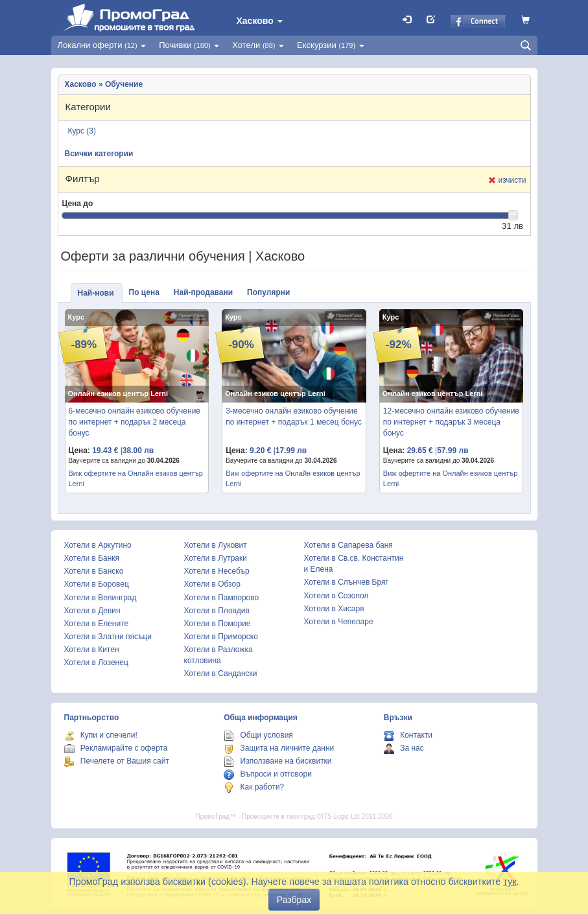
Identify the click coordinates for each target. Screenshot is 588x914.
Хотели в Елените (97, 624)
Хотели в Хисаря (334, 609)
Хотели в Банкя (92, 558)
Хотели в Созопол (336, 596)
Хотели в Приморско (221, 637)
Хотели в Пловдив (217, 611)
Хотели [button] (258, 45)
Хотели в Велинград (100, 598)
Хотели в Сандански (221, 674)
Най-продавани (203, 292)
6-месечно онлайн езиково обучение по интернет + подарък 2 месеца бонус (135, 422)
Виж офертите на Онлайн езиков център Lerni (136, 478)
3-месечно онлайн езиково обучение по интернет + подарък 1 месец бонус (294, 416)
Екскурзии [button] (331, 45)
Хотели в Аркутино (98, 545)
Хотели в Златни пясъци (108, 637)
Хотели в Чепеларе (339, 622)
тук (510, 882)
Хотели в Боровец (97, 584)
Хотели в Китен (92, 650)
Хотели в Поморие (218, 624)
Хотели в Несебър (217, 571)
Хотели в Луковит (216, 545)
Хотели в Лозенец (96, 662)
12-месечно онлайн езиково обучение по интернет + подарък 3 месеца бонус (451, 422)
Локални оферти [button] (102, 45)
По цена (144, 292)
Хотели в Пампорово (222, 598)
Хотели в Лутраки (216, 558)
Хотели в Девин (92, 611)
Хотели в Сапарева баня (348, 545)
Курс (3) (82, 131)
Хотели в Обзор (212, 584)
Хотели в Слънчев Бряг (346, 582)
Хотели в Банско (94, 571)
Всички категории (99, 154)
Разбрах (294, 900)
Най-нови (96, 293)
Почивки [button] (189, 45)
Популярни (268, 292)
